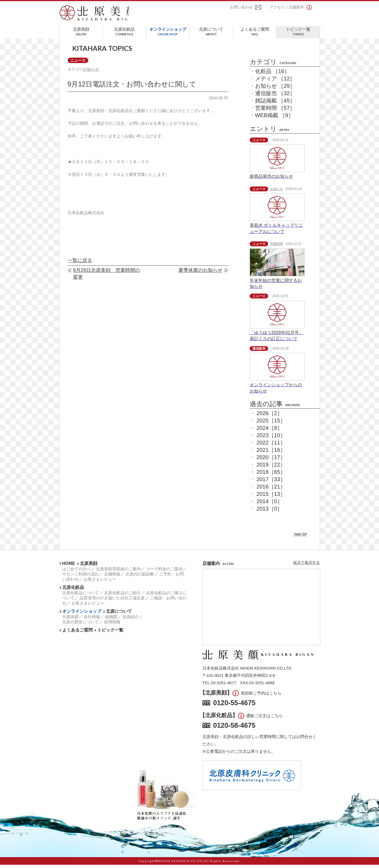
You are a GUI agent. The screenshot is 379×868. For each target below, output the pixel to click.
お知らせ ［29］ (275, 89)
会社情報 (92, 620)
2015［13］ (271, 497)
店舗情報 (112, 577)
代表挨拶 (70, 620)
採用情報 (112, 625)
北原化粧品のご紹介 (122, 596)
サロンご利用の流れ (81, 577)
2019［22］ (271, 468)
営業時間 (277, 247)
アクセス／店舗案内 (287, 8)
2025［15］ (271, 424)
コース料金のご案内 (164, 572)
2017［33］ (271, 483)
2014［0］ (270, 505)
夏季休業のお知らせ (201, 274)
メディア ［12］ (275, 82)
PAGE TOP (300, 538)
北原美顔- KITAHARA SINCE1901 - (98, 15)
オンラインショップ (168, 35)
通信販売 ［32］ (275, 97)
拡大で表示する (306, 566)
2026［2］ (270, 416)
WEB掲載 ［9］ (274, 119)
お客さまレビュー (100, 582)
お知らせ (92, 73)
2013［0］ (270, 512)
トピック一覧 (298, 35)
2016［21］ (271, 490)
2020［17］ (271, 461)
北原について (211, 35)
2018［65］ (271, 475)
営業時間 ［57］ (275, 111)
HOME (69, 567)
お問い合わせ (241, 8)
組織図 (111, 620)
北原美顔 (81, 35)
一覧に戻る (80, 265)
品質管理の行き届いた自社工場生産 (112, 601)
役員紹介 (131, 620)
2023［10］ (271, 438)
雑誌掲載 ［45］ (275, 104)
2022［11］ (271, 446)
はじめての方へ (76, 572)
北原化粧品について (81, 596)
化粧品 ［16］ (272, 74)
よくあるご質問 (255, 35)
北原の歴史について (81, 625)
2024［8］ (270, 431)
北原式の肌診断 (140, 577)
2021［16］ (271, 453)
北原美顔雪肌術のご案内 (118, 572)
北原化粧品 (124, 35)
